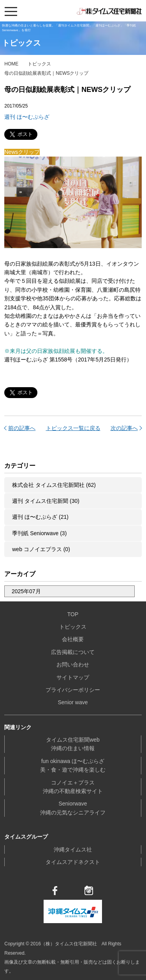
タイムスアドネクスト (73, 862)
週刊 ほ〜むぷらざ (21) (40, 517)
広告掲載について (73, 652)
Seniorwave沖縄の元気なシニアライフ (73, 808)
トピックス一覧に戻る (73, 428)
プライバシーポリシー (73, 690)
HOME (11, 64)
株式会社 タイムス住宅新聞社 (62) (54, 485)
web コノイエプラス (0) (41, 549)
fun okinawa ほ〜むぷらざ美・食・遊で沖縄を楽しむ (73, 765)
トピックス (39, 64)
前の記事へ (22, 428)
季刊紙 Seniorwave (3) (39, 533)
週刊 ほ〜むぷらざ (27, 117)
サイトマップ (73, 677)
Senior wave (73, 702)
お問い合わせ (73, 664)
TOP (73, 614)
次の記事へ (124, 428)
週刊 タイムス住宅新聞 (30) (46, 501)
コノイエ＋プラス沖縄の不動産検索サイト (73, 787)
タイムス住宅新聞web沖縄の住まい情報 (73, 744)
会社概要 (73, 639)
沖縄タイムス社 (73, 850)
